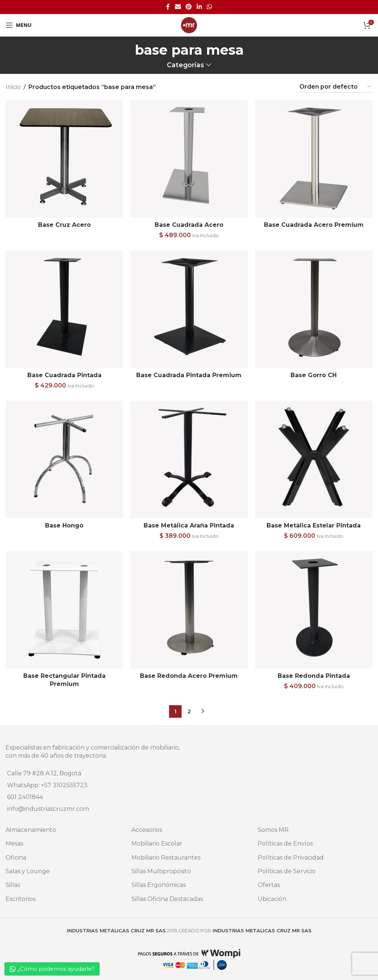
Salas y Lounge (28, 871)
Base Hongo (64, 525)
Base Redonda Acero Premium (189, 676)
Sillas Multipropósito (161, 871)
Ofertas (269, 885)
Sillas (13, 885)
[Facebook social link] (168, 7)
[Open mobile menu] (18, 25)
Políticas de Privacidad (291, 858)
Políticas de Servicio (287, 871)
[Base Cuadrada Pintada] (64, 309)
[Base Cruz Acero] (64, 159)
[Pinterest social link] (189, 7)
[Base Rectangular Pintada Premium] (64, 610)
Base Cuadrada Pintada (64, 375)
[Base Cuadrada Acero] (189, 159)
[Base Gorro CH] (314, 309)
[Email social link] (178, 7)
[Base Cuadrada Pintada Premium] (189, 309)
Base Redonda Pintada (314, 676)
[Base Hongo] (64, 460)
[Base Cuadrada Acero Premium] (314, 159)
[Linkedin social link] (199, 7)
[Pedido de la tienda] (336, 87)
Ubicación (272, 899)
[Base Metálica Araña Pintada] (189, 460)
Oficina (16, 858)
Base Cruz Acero (64, 225)
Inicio (13, 87)
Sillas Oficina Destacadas (167, 899)
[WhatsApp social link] (209, 7)
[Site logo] (189, 25)
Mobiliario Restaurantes (166, 858)
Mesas (14, 844)
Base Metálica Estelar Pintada (314, 525)
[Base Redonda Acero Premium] (189, 610)
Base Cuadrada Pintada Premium (189, 375)
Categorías (185, 65)
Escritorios (20, 899)
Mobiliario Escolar (157, 844)
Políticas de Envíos (285, 844)
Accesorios (147, 830)
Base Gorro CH (314, 375)
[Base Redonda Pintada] (314, 610)
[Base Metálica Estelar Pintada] (314, 460)
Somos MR (273, 830)
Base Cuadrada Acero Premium (314, 225)
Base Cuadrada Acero (189, 225)
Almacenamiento (31, 830)
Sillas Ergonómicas (159, 885)
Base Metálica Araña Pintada (189, 525)
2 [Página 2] (189, 711)
